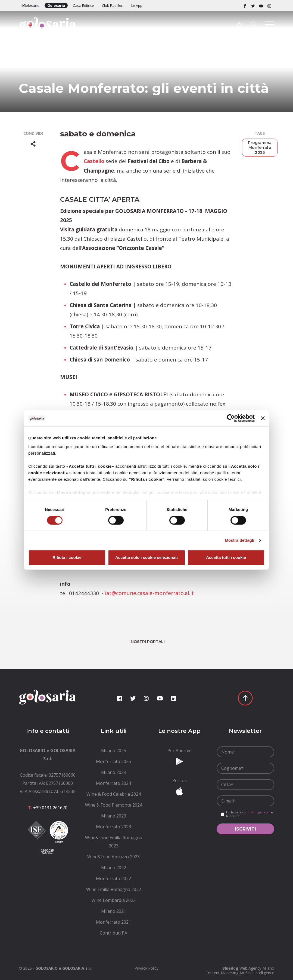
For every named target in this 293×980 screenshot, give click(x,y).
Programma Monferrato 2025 (260, 148)
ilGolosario (30, 5)
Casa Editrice (83, 5)
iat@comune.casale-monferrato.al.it (150, 593)
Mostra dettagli (239, 540)
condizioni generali (256, 812)
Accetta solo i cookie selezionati (146, 558)
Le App (137, 5)
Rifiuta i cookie (67, 558)
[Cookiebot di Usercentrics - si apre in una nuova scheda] (231, 418)
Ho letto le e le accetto (250, 814)
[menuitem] (114, 750)
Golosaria (56, 5)
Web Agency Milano (257, 968)
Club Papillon (113, 5)
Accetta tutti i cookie (226, 558)
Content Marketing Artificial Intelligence (240, 972)
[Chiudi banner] (263, 418)
